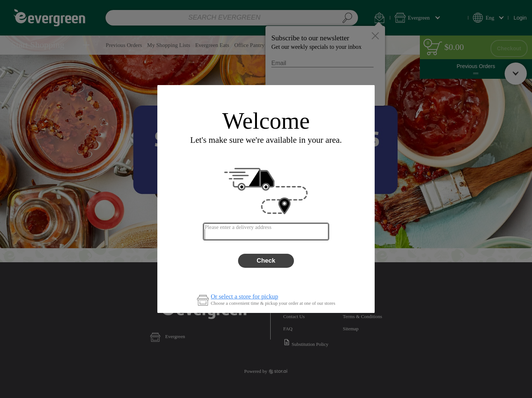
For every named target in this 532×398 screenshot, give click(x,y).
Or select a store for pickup (244, 297)
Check (266, 261)
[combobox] (266, 232)
